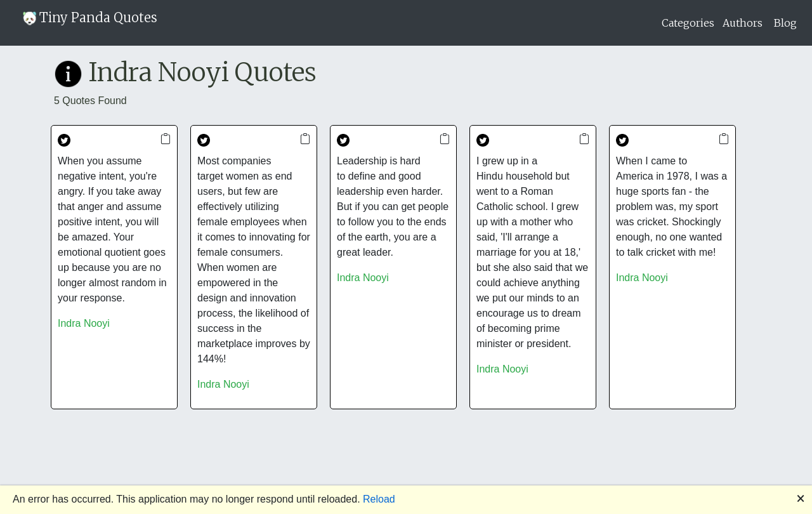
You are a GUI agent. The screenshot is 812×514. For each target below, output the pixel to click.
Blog (785, 23)
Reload (379, 499)
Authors (743, 23)
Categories (688, 23)
